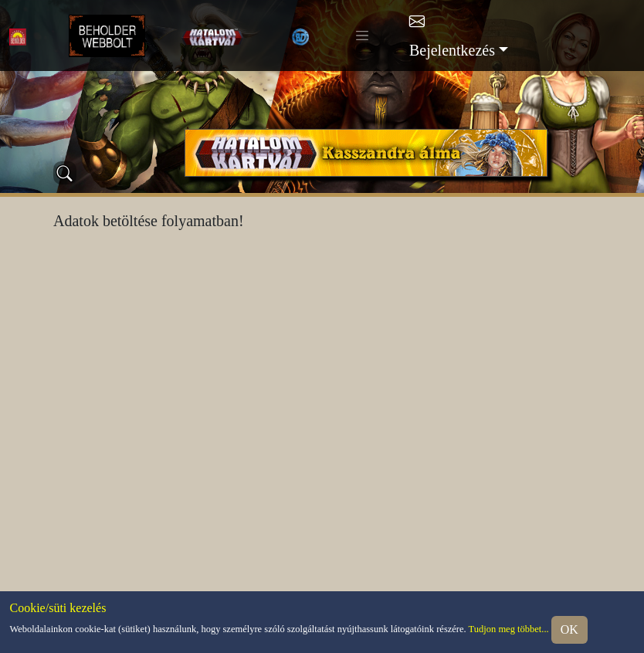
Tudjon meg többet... (509, 628)
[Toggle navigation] (362, 36)
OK (569, 629)
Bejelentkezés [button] (452, 50)
